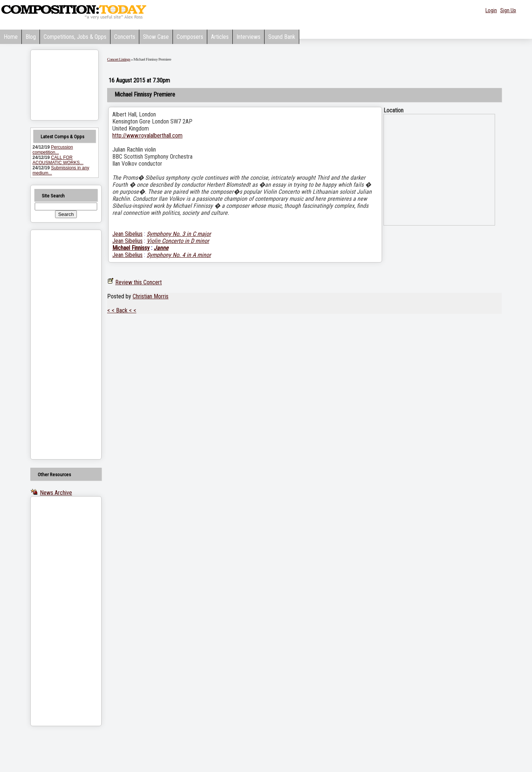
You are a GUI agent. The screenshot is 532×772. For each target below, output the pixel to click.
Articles (220, 37)
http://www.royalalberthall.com (147, 136)
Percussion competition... (53, 150)
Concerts (125, 37)
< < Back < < (122, 310)
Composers (190, 37)
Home (11, 37)
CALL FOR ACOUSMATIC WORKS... (58, 160)
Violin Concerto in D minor (178, 241)
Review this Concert (139, 282)
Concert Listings (119, 59)
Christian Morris (151, 296)
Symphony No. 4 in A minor (179, 255)
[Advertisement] (57, 345)
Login (491, 10)
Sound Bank (282, 37)
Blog (31, 37)
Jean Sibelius (127, 234)
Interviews (248, 37)
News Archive (56, 493)
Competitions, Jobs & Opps (75, 37)
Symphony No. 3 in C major (179, 234)
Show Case (156, 37)
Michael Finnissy (131, 248)
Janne (161, 248)
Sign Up (508, 10)
